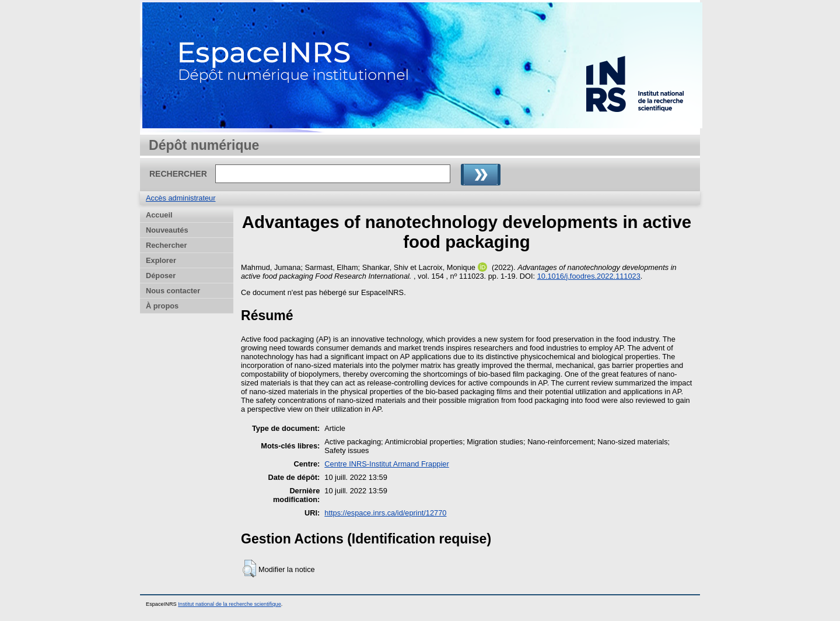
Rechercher (166, 245)
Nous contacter (173, 291)
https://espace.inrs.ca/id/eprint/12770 (385, 513)
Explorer (161, 260)
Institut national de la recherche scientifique (230, 604)
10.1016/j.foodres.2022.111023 (589, 276)
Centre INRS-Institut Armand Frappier (386, 464)
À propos (162, 306)
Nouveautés (167, 230)
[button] (249, 569)
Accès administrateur (181, 198)
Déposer (161, 276)
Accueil (159, 215)
